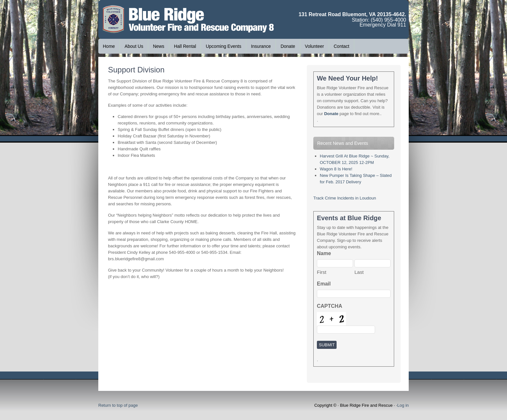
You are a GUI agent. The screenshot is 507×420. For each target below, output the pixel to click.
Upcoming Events (223, 46)
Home (109, 46)
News (156, 46)
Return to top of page (118, 405)
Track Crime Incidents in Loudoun (345, 198)
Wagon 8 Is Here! (336, 169)
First (322, 272)
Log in (403, 405)
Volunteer (314, 46)
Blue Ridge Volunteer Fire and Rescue (147, 19)
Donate (288, 46)
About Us (132, 46)
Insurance (261, 46)
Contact (341, 46)
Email (324, 284)
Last (359, 272)
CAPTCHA (329, 306)
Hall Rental (185, 46)
